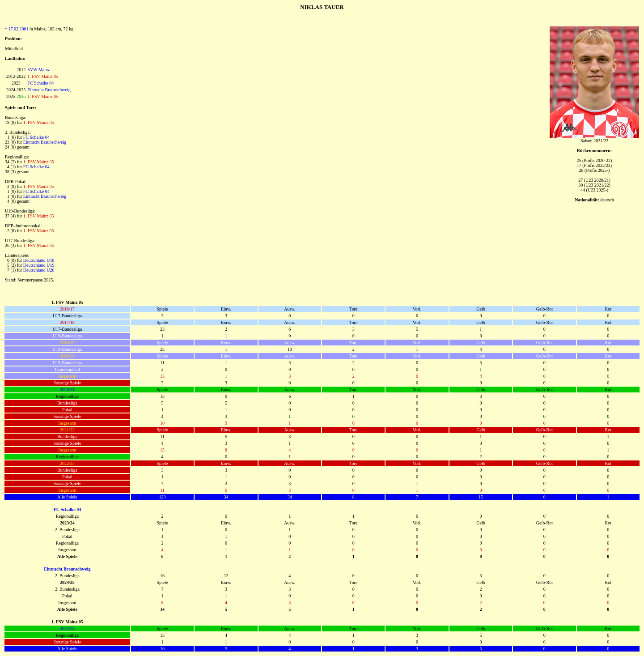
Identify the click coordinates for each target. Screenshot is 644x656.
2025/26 (67, 628)
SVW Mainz (38, 70)
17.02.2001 (19, 29)
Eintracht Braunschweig (49, 90)
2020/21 (67, 390)
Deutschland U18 (39, 260)
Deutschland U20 (39, 270)
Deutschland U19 (39, 265)
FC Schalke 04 (40, 83)
